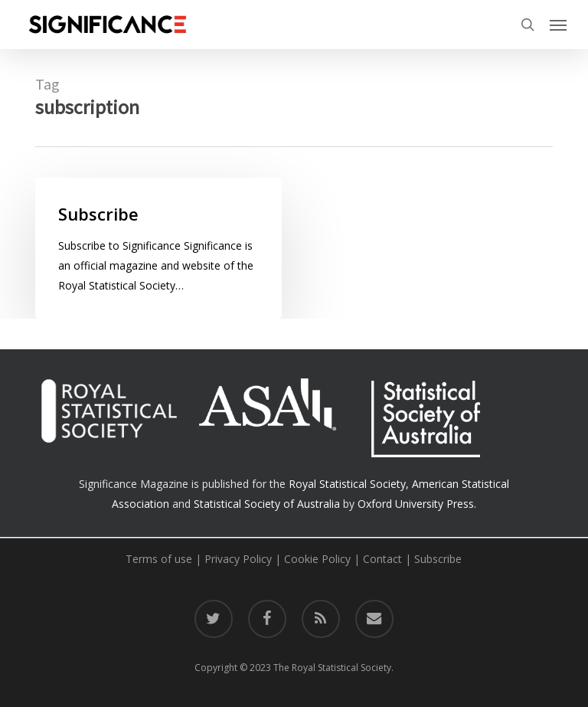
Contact (382, 559)
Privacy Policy (238, 559)
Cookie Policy (317, 559)
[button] (558, 25)
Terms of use (159, 559)
